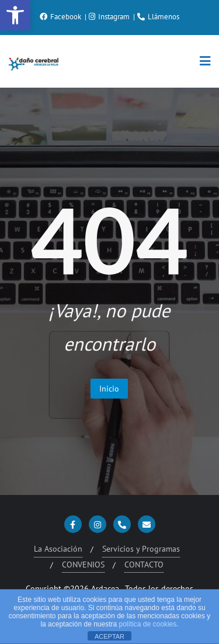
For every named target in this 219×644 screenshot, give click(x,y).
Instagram (110, 17)
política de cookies (148, 624)
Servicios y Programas (141, 549)
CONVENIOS (83, 565)
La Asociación (58, 549)
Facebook (61, 17)
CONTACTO (144, 565)
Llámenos (158, 17)
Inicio (109, 389)
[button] (15, 15)
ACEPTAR (109, 636)
